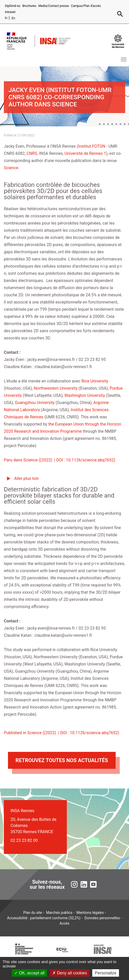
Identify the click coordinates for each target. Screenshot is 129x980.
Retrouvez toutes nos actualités (62, 760)
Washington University (85, 395)
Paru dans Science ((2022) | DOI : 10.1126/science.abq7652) (60, 460)
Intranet (10, 12)
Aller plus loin (26, 478)
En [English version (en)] (13, 18)
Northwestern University (56, 388)
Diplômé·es (13, 6)
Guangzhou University (35, 403)
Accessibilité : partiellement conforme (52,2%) (44, 918)
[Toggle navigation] (124, 59)
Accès (64, 923)
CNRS (32, 153)
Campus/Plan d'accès (86, 6)
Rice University (95, 381)
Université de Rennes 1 (85, 153)
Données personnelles (102, 918)
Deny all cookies (70, 973)
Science (11, 168)
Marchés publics (59, 913)
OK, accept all (29, 973)
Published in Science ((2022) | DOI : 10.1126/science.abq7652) (62, 733)
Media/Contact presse (54, 6)
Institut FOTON (92, 146)
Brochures (29, 6)
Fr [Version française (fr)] (6, 18)
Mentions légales (90, 913)
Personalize (106, 973)
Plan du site (33, 913)
